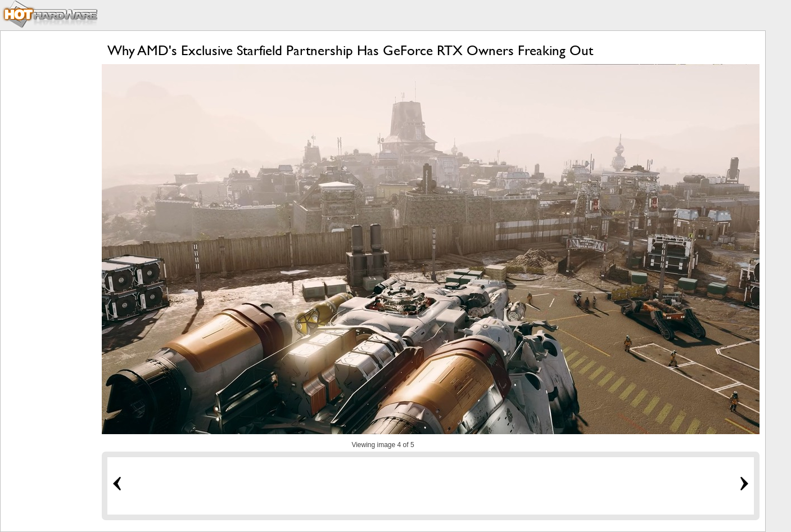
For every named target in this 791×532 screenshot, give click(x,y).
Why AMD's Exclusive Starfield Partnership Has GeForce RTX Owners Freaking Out (350, 50)
